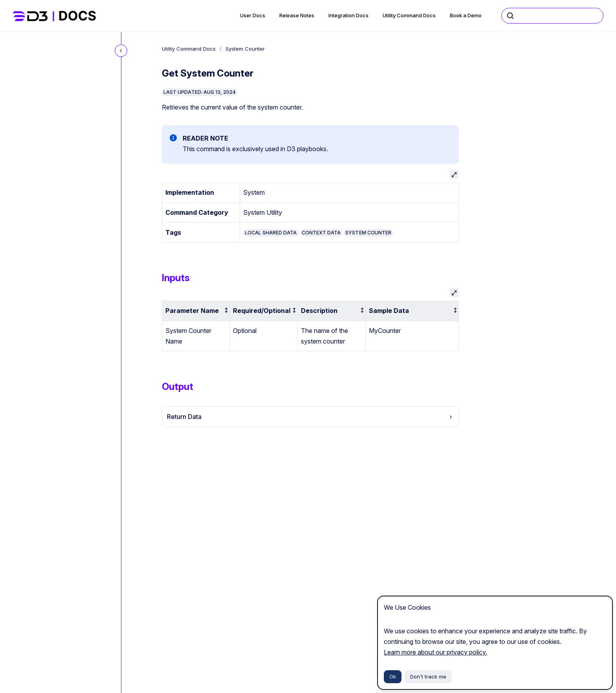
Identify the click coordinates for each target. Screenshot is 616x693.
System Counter (245, 49)
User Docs (253, 15)
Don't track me (428, 677)
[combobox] (552, 16)
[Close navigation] (121, 51)
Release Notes (297, 15)
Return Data (310, 417)
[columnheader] (196, 311)
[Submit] (510, 16)
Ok (393, 677)
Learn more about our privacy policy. (435, 652)
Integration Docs (348, 15)
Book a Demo (466, 15)
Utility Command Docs (409, 15)
